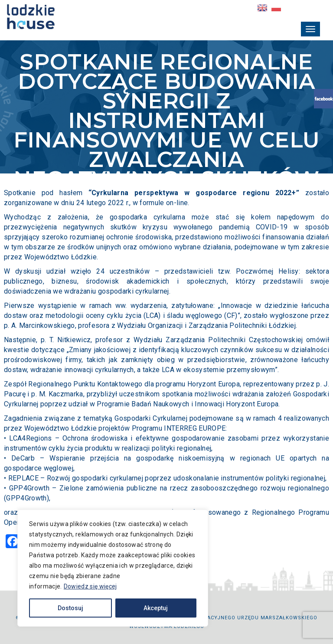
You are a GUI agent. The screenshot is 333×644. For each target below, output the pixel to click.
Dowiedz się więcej (90, 586)
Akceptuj (156, 608)
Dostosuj (70, 608)
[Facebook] (13, 542)
